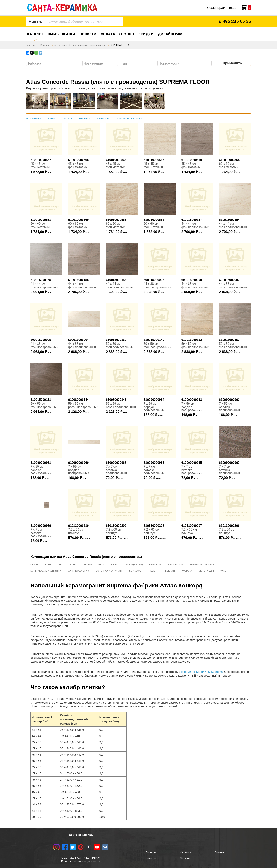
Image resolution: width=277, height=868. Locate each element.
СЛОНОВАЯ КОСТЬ (130, 118)
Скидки (146, 34)
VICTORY (187, 571)
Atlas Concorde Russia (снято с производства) (80, 45)
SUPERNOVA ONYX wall (109, 571)
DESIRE (34, 564)
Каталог (35, 34)
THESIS (151, 571)
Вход (233, 8)
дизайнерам (216, 8)
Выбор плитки (61, 34)
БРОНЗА (85, 118)
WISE (223, 571)
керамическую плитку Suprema (202, 672)
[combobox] (75, 22)
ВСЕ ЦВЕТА (34, 118)
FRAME (88, 564)
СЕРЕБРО (104, 118)
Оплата (108, 34)
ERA (61, 564)
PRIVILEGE (155, 564)
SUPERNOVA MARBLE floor (46, 571)
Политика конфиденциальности (81, 861)
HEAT (101, 564)
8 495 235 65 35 (235, 21)
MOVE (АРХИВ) (134, 564)
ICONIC (115, 564)
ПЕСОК (68, 118)
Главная (31, 45)
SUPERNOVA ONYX (78, 571)
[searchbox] (54, 63)
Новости (88, 34)
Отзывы (127, 34)
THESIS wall (169, 571)
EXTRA (74, 564)
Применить (232, 63)
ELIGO (49, 564)
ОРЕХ (52, 118)
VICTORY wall (206, 571)
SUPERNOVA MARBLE (202, 564)
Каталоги (186, 852)
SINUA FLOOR (175, 564)
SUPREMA (135, 571)
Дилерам (151, 852)
